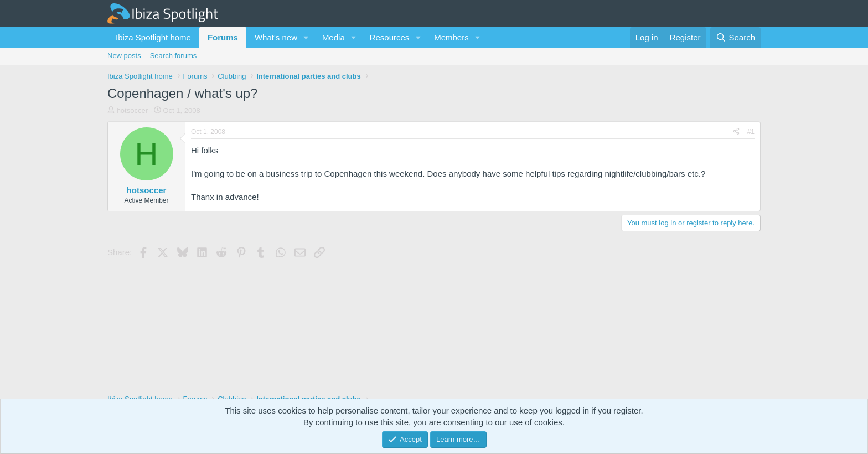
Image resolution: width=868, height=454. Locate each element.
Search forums (174, 56)
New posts (124, 56)
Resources (390, 37)
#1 (751, 132)
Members (451, 37)
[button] (306, 37)
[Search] (735, 37)
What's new (276, 37)
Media (334, 37)
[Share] (736, 132)
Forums (223, 37)
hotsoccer (132, 110)
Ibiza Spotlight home (153, 37)
